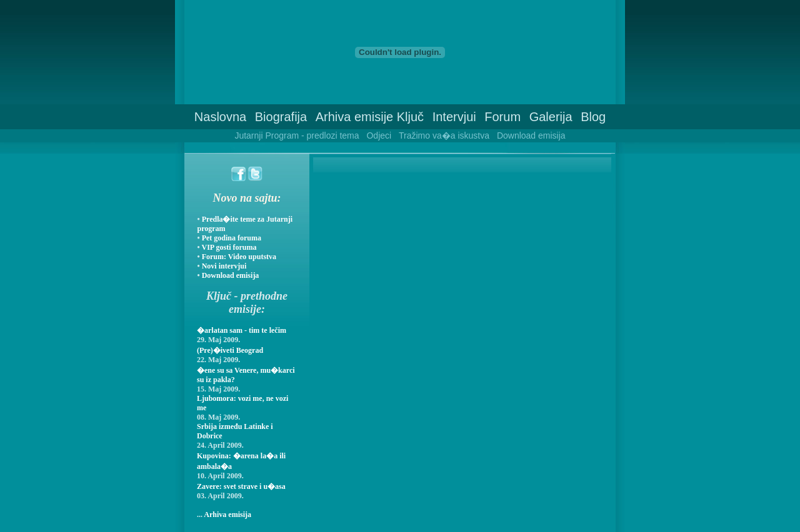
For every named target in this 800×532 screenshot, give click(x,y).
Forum (502, 117)
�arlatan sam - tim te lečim (242, 330)
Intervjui (454, 117)
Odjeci (379, 135)
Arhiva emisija (227, 515)
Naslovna (220, 117)
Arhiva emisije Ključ (370, 117)
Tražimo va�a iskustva (444, 135)
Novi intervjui (224, 266)
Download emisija (531, 135)
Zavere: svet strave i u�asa (241, 486)
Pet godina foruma (232, 238)
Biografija (281, 117)
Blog (593, 117)
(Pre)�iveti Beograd (230, 350)
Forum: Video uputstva (239, 257)
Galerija (551, 117)
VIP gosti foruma (229, 247)
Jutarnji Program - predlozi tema (297, 135)
